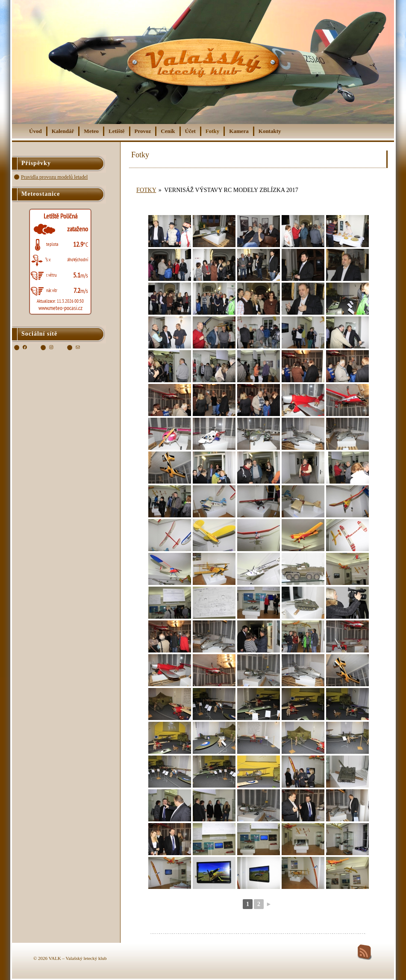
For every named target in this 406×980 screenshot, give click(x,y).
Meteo (91, 131)
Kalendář (63, 131)
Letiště (117, 131)
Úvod (35, 131)
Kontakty (270, 131)
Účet (190, 131)
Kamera (239, 131)
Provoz (143, 131)
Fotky (213, 131)
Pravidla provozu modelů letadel (54, 177)
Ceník (168, 131)
